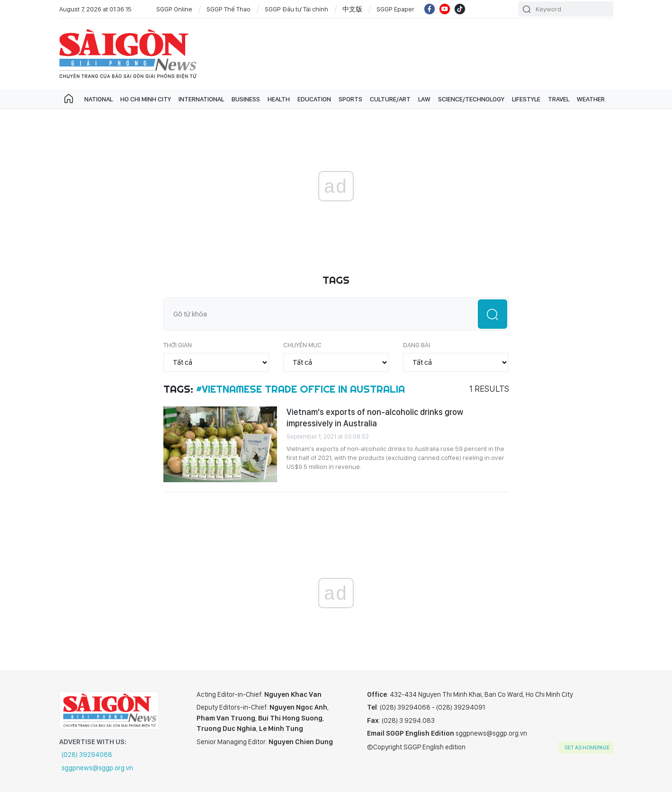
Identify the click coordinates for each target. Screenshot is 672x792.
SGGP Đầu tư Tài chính (296, 9)
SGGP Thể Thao (228, 9)
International (201, 99)
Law (424, 99)
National (99, 99)
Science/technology (471, 99)
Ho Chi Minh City (146, 99)
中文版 (352, 9)
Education (314, 99)
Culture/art (390, 99)
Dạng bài (417, 345)
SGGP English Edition (128, 54)
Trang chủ (69, 99)
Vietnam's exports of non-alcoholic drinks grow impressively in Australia (375, 418)
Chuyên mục (302, 345)
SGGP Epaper (395, 9)
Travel (559, 99)
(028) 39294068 (87, 755)
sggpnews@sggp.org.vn (97, 768)
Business (246, 99)
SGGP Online (174, 9)
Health (279, 99)
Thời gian (178, 345)
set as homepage (587, 747)
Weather (591, 99)
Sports (350, 99)
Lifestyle (526, 99)
